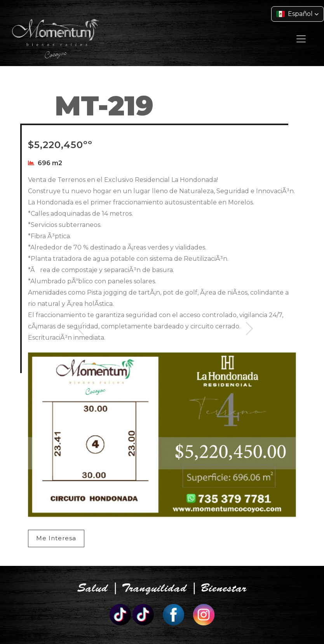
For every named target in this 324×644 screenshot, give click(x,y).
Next (249, 338)
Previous (81, 338)
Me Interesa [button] (56, 538)
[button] (298, 14)
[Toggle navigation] (301, 39)
